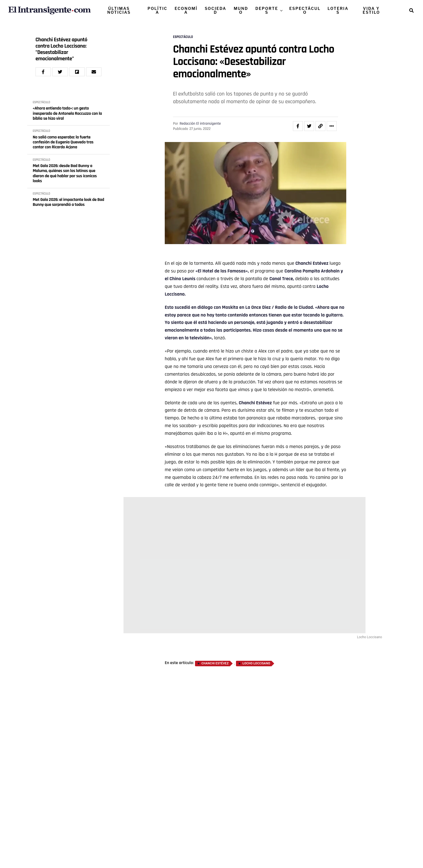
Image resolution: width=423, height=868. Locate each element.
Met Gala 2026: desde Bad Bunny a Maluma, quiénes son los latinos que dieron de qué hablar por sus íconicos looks (65, 174)
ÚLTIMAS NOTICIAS (119, 10)
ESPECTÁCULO (305, 10)
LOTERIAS (338, 10)
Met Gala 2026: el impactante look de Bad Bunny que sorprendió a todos (68, 202)
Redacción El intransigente (200, 124)
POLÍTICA (157, 10)
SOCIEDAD (215, 10)
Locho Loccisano (256, 664)
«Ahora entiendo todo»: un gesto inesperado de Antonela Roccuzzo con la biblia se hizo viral (67, 114)
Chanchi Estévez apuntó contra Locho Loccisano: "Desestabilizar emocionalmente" (61, 49)
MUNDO (241, 10)
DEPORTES (267, 10)
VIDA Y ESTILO (371, 10)
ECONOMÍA (186, 10)
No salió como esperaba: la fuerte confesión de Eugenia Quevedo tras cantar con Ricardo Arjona (63, 142)
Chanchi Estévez (312, 263)
